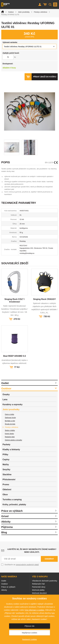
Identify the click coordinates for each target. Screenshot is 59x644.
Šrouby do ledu (10, 424)
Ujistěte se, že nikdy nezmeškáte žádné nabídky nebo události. (32, 551)
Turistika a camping (12, 500)
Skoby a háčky (10, 430)
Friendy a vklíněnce (41, 12)
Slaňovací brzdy (10, 418)
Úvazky (6, 394)
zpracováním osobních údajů (27, 565)
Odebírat (49, 559)
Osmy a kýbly (9, 414)
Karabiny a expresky (13, 404)
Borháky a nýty (10, 421)
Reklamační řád (38, 584)
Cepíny (6, 459)
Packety (6, 444)
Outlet (5, 383)
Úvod (3, 12)
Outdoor (11, 12)
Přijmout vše (29, 626)
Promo (6, 485)
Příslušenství (9, 480)
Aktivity (6, 522)
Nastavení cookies (29, 639)
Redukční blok (10, 437)
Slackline (7, 475)
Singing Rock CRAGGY (44, 299)
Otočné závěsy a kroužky (13, 440)
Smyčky (6, 470)
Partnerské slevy (39, 587)
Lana (5, 399)
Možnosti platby (38, 590)
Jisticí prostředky (24, 12)
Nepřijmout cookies (29, 633)
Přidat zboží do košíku (45, 77)
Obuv (5, 495)
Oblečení (7, 490)
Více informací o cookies (34, 610)
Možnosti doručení (39, 593)
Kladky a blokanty (11, 449)
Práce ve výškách (12, 511)
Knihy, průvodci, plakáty (14, 505)
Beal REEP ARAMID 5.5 (15, 356)
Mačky (6, 464)
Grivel (5, 516)
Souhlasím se (22, 565)
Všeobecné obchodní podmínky (45, 581)
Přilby (5, 454)
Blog (4, 532)
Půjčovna (7, 527)
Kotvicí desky (9, 434)
